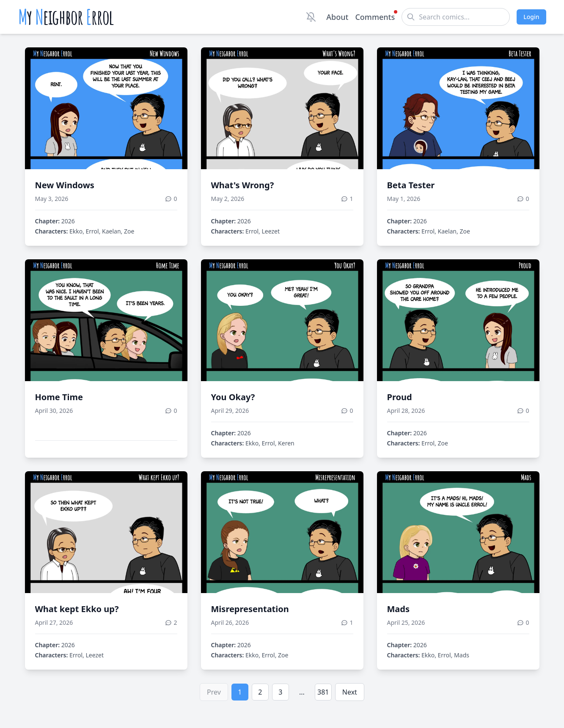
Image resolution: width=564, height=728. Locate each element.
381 (323, 692)
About (337, 17)
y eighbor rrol (66, 17)
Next (350, 692)
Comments (375, 16)
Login (531, 17)
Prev (214, 692)
